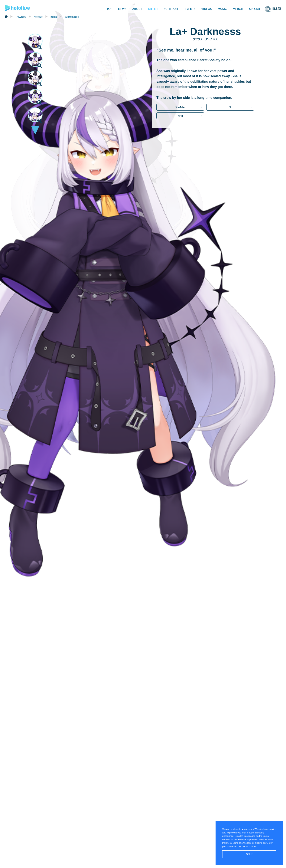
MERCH (238, 9)
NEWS (122, 9)
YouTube (180, 107)
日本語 (277, 9)
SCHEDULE (171, 9)
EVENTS (190, 9)
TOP (109, 9)
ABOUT (137, 9)
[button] (35, 131)
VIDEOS (207, 9)
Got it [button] (249, 854)
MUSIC (222, 9)
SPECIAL (255, 9)
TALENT (153, 9)
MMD (180, 116)
